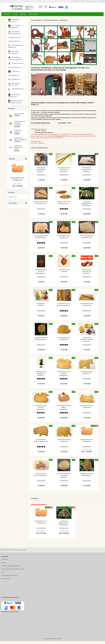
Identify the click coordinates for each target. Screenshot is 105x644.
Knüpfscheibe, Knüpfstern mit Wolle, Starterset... (87, 342)
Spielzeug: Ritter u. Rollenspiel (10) (15, 98)
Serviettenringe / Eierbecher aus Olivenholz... (87, 274)
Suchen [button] (76, 1)
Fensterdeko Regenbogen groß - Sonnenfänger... (87, 206)
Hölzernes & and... (13, 200)
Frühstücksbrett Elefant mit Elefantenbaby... (41, 239)
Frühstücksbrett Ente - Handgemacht (87, 443)
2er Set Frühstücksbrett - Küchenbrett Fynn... (87, 239)
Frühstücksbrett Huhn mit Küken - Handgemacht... (64, 376)
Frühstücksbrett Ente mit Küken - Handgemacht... (41, 410)
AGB (3, 575)
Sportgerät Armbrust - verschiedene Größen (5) (16, 104)
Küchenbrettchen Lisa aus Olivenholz (87, 307)
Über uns (23, 14)
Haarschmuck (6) (15, 70)
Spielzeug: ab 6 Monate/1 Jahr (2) (14, 87)
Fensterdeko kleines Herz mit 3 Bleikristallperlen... (41, 274)
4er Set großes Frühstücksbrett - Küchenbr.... (41, 172)
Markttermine (33, 14)
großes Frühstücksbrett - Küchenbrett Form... (41, 205)
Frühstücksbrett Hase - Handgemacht (64, 239)
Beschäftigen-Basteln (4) (16, 93)
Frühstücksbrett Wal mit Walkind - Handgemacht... (64, 410)
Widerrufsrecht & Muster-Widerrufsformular (13, 572)
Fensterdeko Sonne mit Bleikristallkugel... (87, 477)
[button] (83, 1)
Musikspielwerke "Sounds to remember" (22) (15, 61)
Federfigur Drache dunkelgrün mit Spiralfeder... (41, 376)
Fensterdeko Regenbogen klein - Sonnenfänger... (64, 526)
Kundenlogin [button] (91, 1)
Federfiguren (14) (14, 82)
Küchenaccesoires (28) (15, 40)
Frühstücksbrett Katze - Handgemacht (87, 409)
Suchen (15, 14)
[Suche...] (41, 7)
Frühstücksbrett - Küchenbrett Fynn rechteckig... (87, 172)
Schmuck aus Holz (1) (16, 66)
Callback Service (6, 581)
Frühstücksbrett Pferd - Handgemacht (87, 375)
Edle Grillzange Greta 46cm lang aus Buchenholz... (64, 172)
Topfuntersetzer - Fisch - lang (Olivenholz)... (64, 205)
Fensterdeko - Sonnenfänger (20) (14, 55)
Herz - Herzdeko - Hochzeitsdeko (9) (15, 29)
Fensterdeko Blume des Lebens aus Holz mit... (41, 341)
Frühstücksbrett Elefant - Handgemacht (64, 443)
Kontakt (3, 565)
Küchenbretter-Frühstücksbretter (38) (14, 35)
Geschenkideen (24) (14, 78)
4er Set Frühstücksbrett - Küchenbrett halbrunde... (64, 478)
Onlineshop (47, 641)
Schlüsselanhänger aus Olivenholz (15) (16, 49)
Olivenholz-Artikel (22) (14, 44)
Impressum (4, 562)
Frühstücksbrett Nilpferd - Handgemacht (41, 443)
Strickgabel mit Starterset (41, 307)
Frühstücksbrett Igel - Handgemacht (64, 341)
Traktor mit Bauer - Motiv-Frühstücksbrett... (41, 477)
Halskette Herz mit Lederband (64, 273)
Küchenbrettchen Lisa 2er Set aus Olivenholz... (64, 307)
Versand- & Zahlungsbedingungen (10, 569)
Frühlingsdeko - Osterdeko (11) (14, 23)
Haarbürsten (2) (14, 74)
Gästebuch (6, 14)
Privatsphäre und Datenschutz (9, 578)
